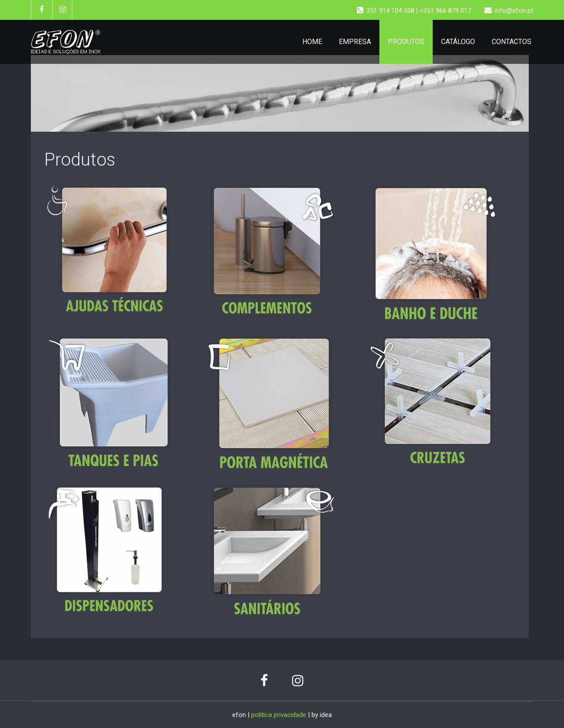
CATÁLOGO (458, 42)
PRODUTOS (406, 42)
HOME (312, 42)
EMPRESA (355, 42)
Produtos (80, 160)
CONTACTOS (512, 42)
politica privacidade (279, 715)
